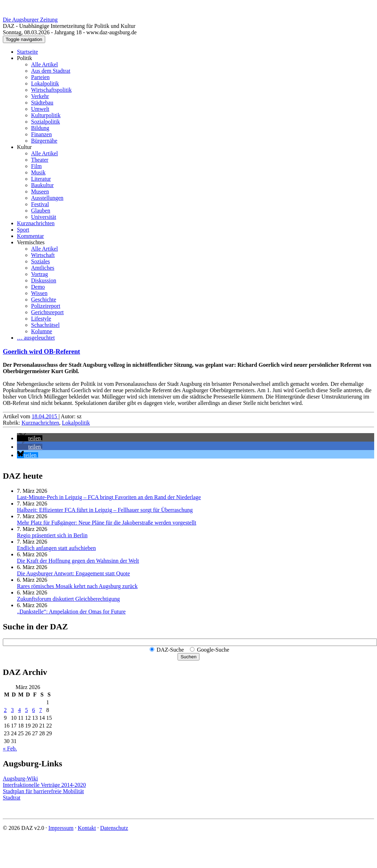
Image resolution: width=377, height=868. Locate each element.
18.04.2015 (45, 416)
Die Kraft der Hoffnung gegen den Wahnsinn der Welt (78, 561)
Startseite (28, 52)
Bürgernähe (44, 141)
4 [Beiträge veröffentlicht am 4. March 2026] (19, 710)
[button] (30, 438)
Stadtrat (12, 798)
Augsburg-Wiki (20, 779)
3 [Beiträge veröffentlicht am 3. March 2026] (12, 710)
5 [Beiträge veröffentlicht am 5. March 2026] (26, 710)
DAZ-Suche (170, 650)
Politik (25, 58)
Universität (44, 217)
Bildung (40, 128)
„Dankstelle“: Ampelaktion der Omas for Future (71, 612)
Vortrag (40, 274)
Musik (38, 172)
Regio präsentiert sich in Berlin (52, 535)
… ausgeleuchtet (36, 338)
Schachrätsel (45, 325)
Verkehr (40, 96)
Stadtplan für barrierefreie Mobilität (43, 791)
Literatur (41, 179)
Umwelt (40, 109)
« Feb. (10, 749)
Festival (40, 204)
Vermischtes (31, 242)
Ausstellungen (47, 198)
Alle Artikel (44, 64)
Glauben (41, 211)
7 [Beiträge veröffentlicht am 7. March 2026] (41, 710)
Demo (38, 287)
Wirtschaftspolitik (51, 90)
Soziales (40, 261)
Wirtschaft (43, 255)
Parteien (40, 77)
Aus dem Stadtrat (51, 71)
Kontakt (87, 828)
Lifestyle (41, 319)
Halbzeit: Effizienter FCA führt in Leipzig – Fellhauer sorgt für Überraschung (105, 510)
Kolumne (42, 331)
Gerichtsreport (47, 312)
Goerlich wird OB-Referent (41, 351)
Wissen (39, 293)
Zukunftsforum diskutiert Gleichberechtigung (68, 599)
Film (36, 166)
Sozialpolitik (46, 122)
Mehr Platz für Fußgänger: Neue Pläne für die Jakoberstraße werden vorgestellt (107, 523)
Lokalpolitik (45, 83)
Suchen (188, 657)
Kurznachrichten (36, 223)
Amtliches (43, 268)
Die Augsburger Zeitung (30, 20)
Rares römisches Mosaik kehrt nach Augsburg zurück (77, 586)
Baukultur (42, 185)
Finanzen (41, 134)
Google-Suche (213, 650)
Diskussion (44, 280)
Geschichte (44, 300)
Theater (40, 160)
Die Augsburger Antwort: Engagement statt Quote (73, 573)
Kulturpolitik (46, 115)
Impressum (61, 828)
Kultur (24, 147)
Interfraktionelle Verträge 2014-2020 (44, 785)
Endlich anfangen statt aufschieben (56, 548)
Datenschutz (114, 828)
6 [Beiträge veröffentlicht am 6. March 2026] (34, 710)
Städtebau (42, 103)
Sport (23, 230)
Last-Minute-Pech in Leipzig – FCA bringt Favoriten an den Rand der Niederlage (109, 497)
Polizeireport (46, 306)
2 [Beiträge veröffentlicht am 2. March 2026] (5, 710)
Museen (40, 191)
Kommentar (30, 236)
